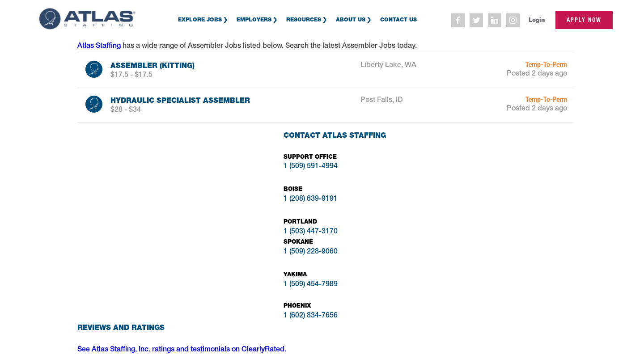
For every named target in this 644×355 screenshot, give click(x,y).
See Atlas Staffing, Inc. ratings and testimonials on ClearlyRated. (182, 350)
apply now (584, 20)
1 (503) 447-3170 (311, 232)
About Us (351, 19)
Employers (254, 19)
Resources (304, 19)
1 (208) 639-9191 (311, 199)
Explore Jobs (200, 19)
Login (537, 20)
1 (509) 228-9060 (311, 252)
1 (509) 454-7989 (311, 285)
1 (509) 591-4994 (311, 167)
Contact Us (398, 19)
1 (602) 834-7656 (311, 316)
